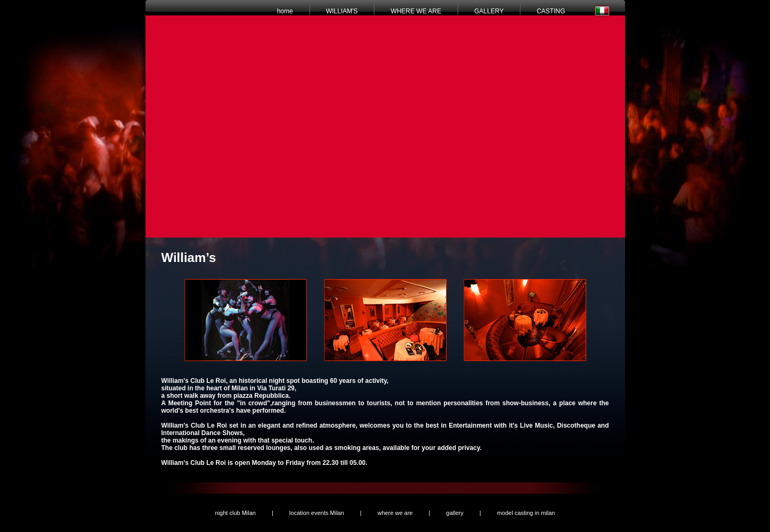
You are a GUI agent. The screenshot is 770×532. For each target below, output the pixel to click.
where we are (395, 513)
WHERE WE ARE (416, 11)
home (285, 11)
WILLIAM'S (342, 11)
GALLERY (489, 11)
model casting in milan (526, 513)
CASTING (551, 11)
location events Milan (317, 513)
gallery (455, 513)
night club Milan (236, 513)
